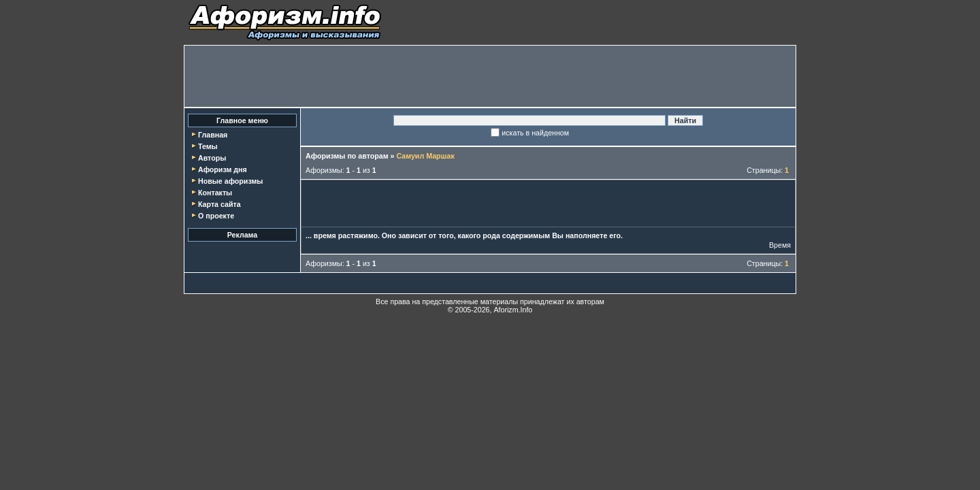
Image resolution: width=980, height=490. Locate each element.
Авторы (212, 158)
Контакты (215, 193)
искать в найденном (535, 133)
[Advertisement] (490, 76)
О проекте (216, 216)
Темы (208, 146)
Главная (213, 135)
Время (780, 245)
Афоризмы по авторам (347, 156)
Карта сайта (219, 204)
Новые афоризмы (230, 181)
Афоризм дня (223, 169)
